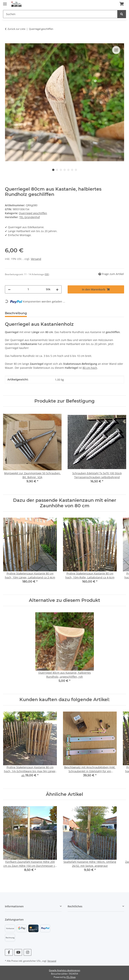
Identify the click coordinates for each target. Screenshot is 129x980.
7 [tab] (76, 170)
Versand (36, 259)
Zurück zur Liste (16, 29)
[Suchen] (60, 14)
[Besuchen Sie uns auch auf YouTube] (18, 952)
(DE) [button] (47, 274)
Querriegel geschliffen (33, 213)
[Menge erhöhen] (57, 289)
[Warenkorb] (122, 4)
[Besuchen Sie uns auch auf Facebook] (9, 952)
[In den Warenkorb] (8, 41)
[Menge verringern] (9, 289)
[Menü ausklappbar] (5, 2)
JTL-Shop (71, 977)
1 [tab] (53, 170)
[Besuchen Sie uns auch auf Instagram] (27, 952)
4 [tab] (65, 170)
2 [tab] (57, 170)
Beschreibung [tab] (16, 313)
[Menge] (28, 289)
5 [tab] (68, 170)
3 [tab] (61, 170)
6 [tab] (72, 170)
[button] (33, 906)
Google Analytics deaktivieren (64, 970)
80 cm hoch (90, 368)
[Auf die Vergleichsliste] (116, 50)
